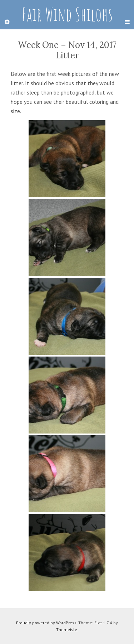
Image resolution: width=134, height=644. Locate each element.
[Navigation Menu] (127, 22)
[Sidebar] (7, 22)
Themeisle (67, 630)
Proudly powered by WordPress (46, 623)
